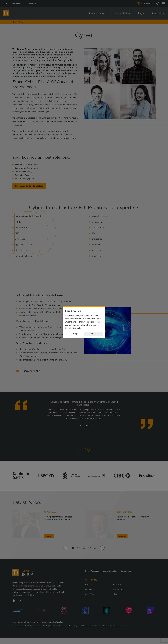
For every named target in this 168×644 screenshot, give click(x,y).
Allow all (93, 334)
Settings (75, 334)
